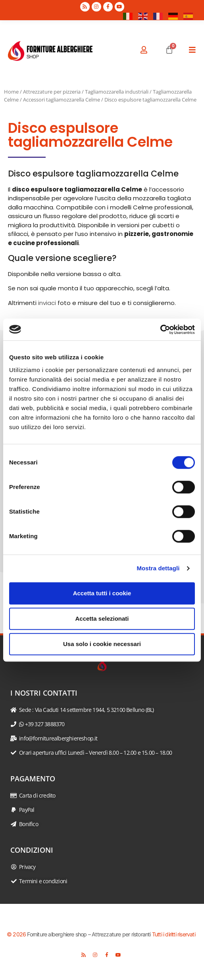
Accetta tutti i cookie (102, 593)
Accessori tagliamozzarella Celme (62, 100)
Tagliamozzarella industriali (117, 92)
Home (11, 92)
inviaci (47, 303)
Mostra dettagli (158, 568)
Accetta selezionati (102, 618)
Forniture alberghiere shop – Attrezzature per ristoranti (89, 934)
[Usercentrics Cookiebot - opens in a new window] (160, 330)
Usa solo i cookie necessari (102, 644)
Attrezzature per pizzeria (52, 92)
